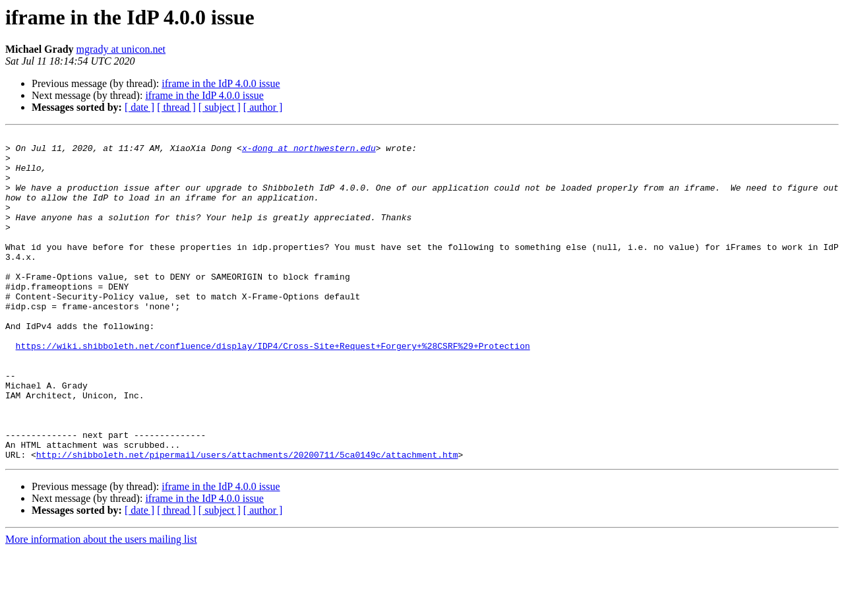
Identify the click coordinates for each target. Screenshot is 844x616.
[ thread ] (176, 107)
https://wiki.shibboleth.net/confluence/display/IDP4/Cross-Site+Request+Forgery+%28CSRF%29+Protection (273, 389)
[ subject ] (220, 107)
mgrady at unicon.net (121, 49)
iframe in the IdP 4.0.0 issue (221, 83)
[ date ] (139, 107)
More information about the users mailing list (101, 604)
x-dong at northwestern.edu (309, 152)
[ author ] (263, 107)
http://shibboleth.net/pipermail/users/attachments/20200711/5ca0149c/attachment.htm (247, 520)
